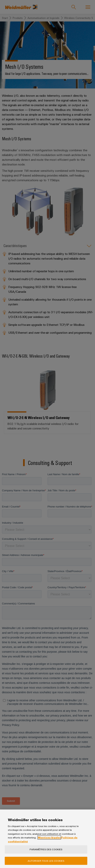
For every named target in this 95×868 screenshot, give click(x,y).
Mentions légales (49, 837)
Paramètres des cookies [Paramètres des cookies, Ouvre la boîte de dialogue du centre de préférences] (46, 849)
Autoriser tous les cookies (46, 861)
